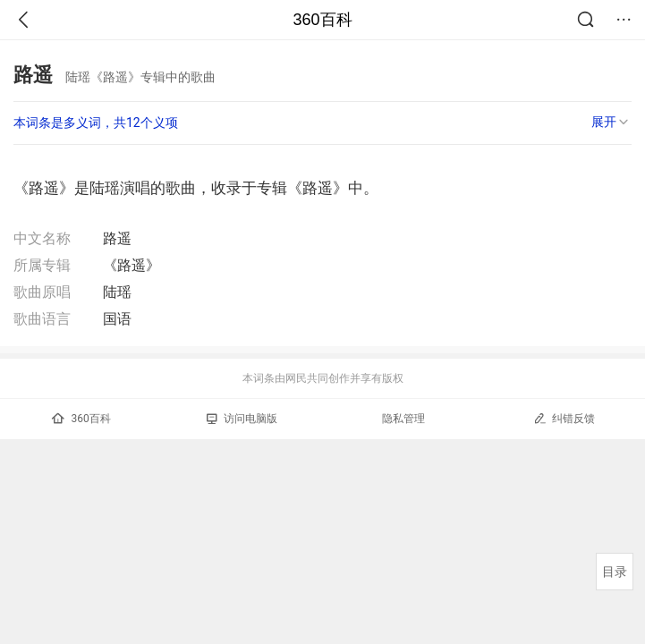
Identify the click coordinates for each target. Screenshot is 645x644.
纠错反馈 (564, 418)
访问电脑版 (242, 419)
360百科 (322, 20)
